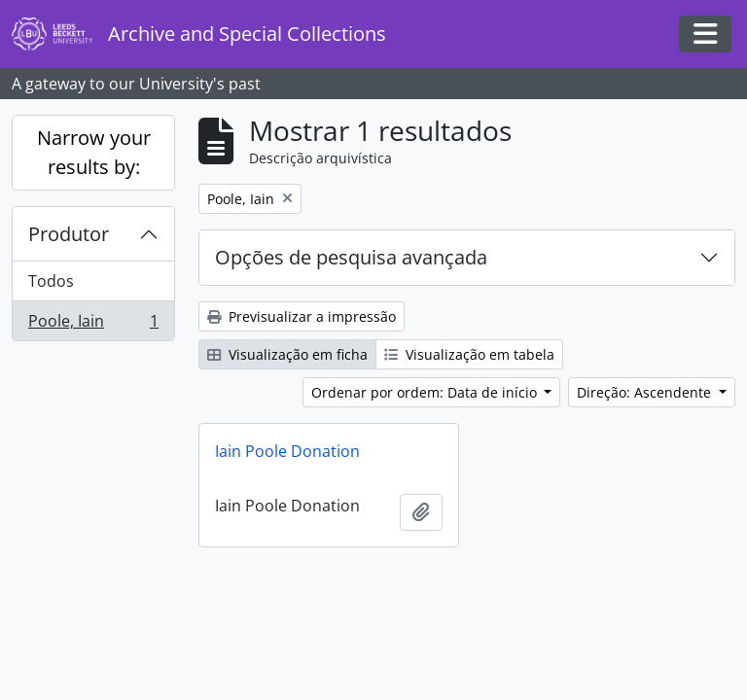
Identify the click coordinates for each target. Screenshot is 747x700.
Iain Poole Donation (287, 451)
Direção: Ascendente (646, 392)
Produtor (69, 234)
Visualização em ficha (287, 354)
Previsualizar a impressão (302, 316)
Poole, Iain (93, 325)
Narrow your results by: (94, 152)
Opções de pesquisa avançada (351, 257)
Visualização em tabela (469, 354)
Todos (51, 281)
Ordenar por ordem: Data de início (426, 392)
